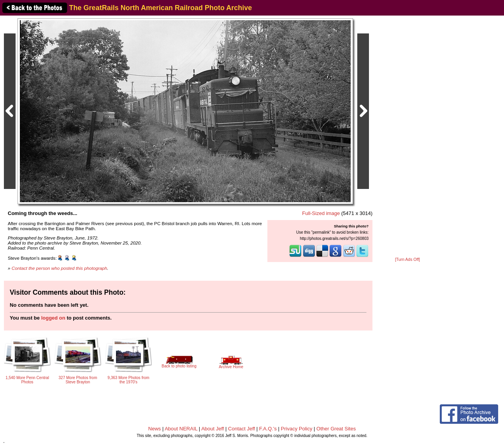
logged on (53, 318)
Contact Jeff (241, 429)
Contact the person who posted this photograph (60, 268)
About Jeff (212, 429)
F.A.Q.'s (268, 429)
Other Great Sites (336, 429)
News (155, 429)
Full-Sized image (321, 213)
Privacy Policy (297, 429)
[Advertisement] (407, 137)
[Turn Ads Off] (407, 260)
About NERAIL (181, 429)
